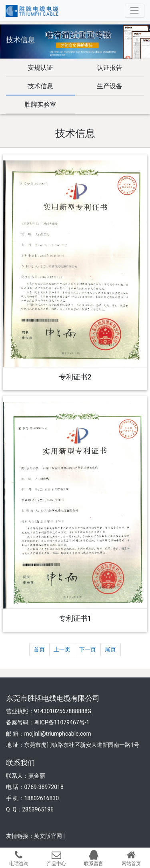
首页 (39, 649)
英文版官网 (48, 836)
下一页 (88, 649)
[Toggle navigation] (135, 11)
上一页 (62, 649)
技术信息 (40, 86)
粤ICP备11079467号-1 (62, 722)
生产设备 (110, 86)
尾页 (110, 649)
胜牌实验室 (40, 104)
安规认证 (40, 68)
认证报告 (110, 68)
